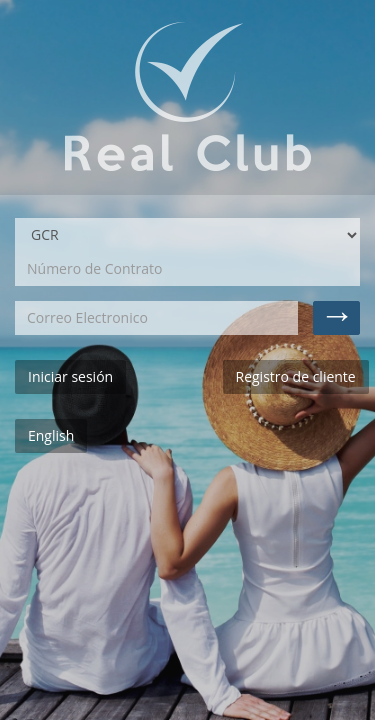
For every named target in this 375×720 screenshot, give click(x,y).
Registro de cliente (296, 376)
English (51, 435)
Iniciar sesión (70, 376)
